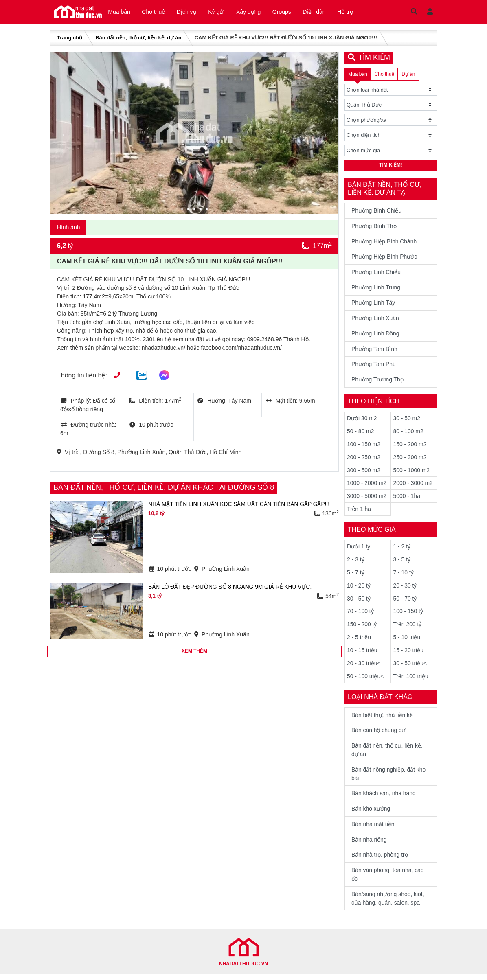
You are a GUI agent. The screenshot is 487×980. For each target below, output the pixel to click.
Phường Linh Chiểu (376, 274)
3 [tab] (195, 211)
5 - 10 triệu (407, 641)
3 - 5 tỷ (402, 563)
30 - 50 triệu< (410, 667)
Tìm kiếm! (391, 167)
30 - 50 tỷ (359, 602)
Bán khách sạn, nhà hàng (384, 798)
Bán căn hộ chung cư (378, 734)
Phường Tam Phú (374, 367)
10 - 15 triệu (362, 654)
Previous (65, 135)
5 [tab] (208, 211)
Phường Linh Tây (373, 305)
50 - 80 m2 (361, 434)
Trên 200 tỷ (408, 628)
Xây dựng (254, 12)
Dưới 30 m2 (362, 421)
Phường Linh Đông (375, 336)
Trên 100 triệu (411, 680)
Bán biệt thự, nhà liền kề (382, 719)
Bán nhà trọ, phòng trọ (380, 860)
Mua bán (120, 12)
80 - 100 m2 (409, 434)
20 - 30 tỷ (405, 589)
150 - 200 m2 (410, 447)
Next (324, 135)
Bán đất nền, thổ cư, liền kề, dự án (138, 39)
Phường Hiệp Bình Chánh (384, 243)
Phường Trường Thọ (378, 382)
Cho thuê (155, 12)
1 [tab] (183, 211)
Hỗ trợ (356, 12)
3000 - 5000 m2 (367, 499)
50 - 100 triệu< (365, 680)
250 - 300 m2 (410, 460)
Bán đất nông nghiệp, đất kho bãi (389, 778)
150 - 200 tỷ (362, 628)
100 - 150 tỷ (408, 615)
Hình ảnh (69, 228)
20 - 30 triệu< (364, 667)
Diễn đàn (323, 12)
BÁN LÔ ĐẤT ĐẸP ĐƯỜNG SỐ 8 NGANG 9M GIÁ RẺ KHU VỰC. (231, 588)
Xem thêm (194, 653)
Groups (290, 12)
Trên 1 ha (359, 512)
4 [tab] (202, 211)
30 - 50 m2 (407, 421)
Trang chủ (70, 39)
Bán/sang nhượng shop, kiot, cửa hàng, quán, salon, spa (388, 904)
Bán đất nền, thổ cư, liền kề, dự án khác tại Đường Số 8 (165, 489)
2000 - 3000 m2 (413, 486)
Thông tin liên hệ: (82, 376)
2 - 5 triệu (359, 641)
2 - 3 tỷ (356, 563)
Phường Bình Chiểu (377, 212)
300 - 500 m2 (364, 473)
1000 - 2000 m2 (367, 486)
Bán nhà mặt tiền (373, 829)
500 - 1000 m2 (412, 473)
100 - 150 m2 (364, 447)
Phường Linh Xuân (375, 320)
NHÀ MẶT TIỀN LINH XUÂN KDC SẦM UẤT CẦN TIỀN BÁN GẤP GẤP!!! (240, 505)
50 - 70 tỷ (405, 602)
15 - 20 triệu (409, 654)
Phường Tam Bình (374, 351)
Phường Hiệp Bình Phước (384, 259)
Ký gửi (221, 12)
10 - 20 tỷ (359, 589)
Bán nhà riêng (369, 844)
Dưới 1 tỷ (359, 550)
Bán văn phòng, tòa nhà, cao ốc (388, 880)
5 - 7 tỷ (356, 576)
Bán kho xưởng (371, 813)
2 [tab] (189, 211)
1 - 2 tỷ (402, 550)
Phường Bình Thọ (374, 228)
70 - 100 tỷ (360, 615)
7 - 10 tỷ (404, 576)
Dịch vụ (190, 12)
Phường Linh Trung (376, 289)
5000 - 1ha (407, 499)
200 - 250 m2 (364, 460)
